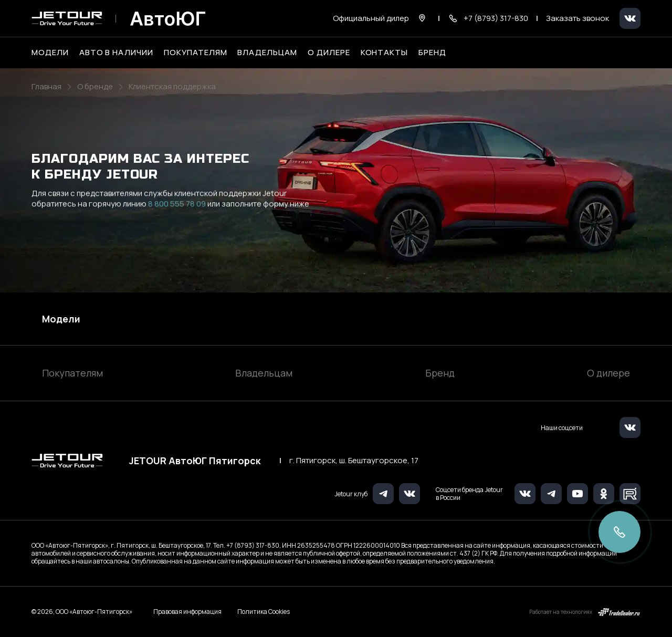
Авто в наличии (116, 53)
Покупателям (72, 373)
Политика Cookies (264, 612)
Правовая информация (187, 612)
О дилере (329, 53)
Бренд (440, 373)
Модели (61, 319)
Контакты (385, 53)
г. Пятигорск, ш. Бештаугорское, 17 (354, 461)
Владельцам (264, 373)
